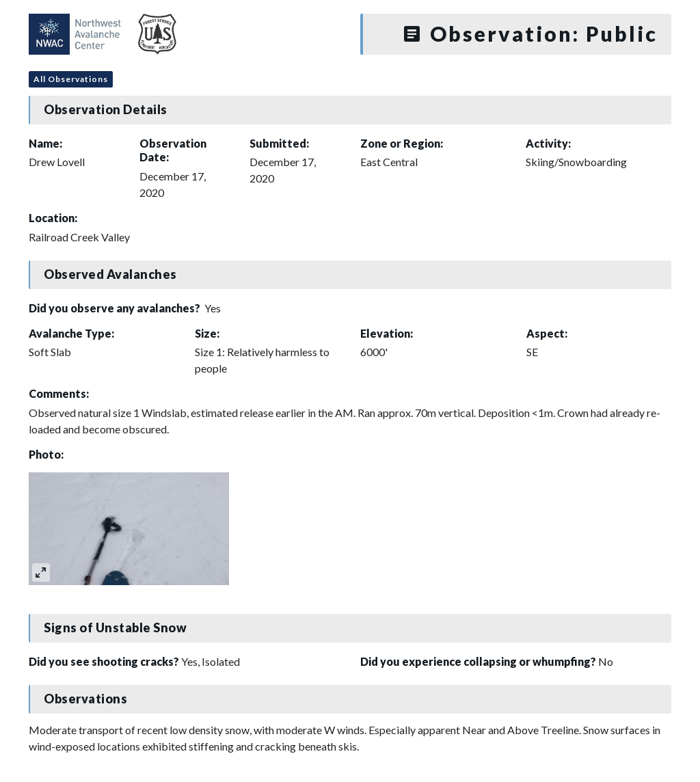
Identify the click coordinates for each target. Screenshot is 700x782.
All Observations (71, 79)
